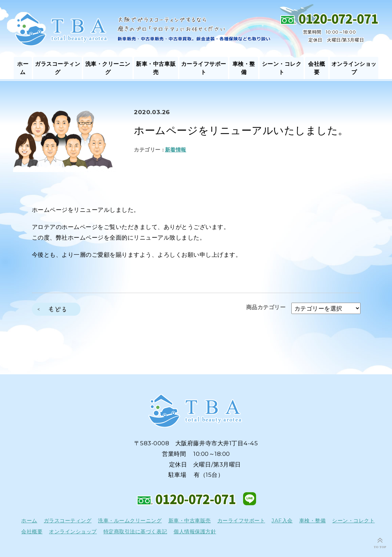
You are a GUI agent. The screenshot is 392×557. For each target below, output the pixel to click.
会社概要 (317, 68)
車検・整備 (244, 68)
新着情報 (176, 150)
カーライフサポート (204, 68)
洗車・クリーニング (108, 68)
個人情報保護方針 (195, 532)
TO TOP (380, 547)
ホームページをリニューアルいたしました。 (241, 130)
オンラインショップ (354, 68)
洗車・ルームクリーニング (130, 521)
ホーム (23, 68)
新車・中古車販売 (156, 68)
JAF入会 (282, 521)
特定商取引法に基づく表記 (135, 532)
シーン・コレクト (282, 68)
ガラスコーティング (58, 68)
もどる (56, 309)
